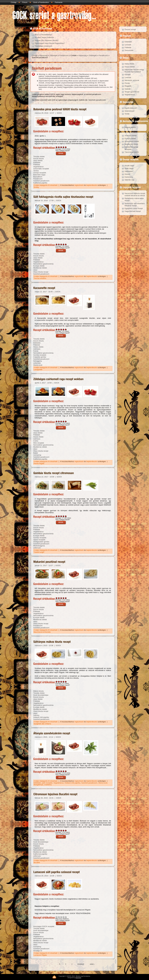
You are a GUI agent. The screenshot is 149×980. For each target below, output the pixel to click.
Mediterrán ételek (40, 268)
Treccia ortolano (40, 278)
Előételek (37, 163)
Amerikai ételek (131, 136)
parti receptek (47, 783)
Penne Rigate (39, 463)
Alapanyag (43, 55)
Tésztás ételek (39, 157)
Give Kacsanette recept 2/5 (59, 329)
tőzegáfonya (38, 785)
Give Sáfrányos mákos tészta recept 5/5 (66, 682)
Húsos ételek (38, 347)
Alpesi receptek (39, 540)
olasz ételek (38, 161)
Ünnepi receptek (40, 173)
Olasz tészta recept (41, 272)
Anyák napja (129, 166)
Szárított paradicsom (97, 100)
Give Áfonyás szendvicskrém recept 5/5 (66, 771)
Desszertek (129, 50)
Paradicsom (64, 55)
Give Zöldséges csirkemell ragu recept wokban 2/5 (59, 421)
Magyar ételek (130, 127)
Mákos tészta (38, 691)
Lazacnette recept (44, 320)
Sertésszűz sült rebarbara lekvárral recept (135, 205)
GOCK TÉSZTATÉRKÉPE (80, 913)
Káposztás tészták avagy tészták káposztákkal (134, 71)
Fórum (25, 2)
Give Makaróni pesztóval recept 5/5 (66, 598)
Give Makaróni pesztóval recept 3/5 (61, 598)
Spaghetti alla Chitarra (42, 724)
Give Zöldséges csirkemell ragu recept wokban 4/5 (64, 421)
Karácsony (129, 177)
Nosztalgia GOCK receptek (44, 926)
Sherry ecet (38, 365)
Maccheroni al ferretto (42, 632)
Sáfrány (36, 715)
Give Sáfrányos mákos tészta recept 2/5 (59, 682)
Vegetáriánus (38, 167)
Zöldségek (53, 55)
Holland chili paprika (41, 717)
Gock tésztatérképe (41, 695)
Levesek (128, 45)
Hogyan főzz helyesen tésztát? (47, 40)
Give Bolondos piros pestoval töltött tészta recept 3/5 (61, 147)
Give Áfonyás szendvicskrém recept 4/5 (64, 771)
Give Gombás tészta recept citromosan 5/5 (66, 516)
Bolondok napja (39, 175)
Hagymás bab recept (133, 211)
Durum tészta (38, 159)
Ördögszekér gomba (41, 542)
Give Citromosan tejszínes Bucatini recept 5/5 (66, 830)
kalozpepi (78, 978)
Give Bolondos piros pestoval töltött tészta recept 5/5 (66, 147)
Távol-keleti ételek (132, 152)
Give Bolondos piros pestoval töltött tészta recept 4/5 (64, 147)
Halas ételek (129, 64)
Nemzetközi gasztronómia (43, 264)
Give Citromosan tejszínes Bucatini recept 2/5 (59, 830)
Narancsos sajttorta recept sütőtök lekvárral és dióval (135, 194)
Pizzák (127, 83)
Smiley (36, 187)
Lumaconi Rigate (83, 910)
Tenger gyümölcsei (132, 92)
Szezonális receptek (41, 169)
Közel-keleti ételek (132, 141)
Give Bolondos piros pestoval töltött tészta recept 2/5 (59, 147)
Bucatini (37, 862)
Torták (127, 114)
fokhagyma (38, 361)
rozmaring (37, 455)
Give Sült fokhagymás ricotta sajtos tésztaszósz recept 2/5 (59, 244)
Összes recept (130, 30)
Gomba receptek (40, 355)
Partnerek (59, 2)
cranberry (48, 785)
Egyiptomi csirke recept (134, 208)
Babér (36, 453)
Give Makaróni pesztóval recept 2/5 (59, 598)
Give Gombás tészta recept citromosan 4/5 (64, 516)
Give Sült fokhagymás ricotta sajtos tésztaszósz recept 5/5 (66, 244)
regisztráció (79, 185)
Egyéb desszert (131, 108)
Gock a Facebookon (41, 2)
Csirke (36, 441)
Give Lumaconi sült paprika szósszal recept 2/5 (59, 917)
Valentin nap (129, 180)
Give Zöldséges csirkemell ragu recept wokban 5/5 (66, 421)
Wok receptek (39, 443)
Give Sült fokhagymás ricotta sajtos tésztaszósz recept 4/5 (64, 244)
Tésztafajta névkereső (43, 46)
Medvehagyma (39, 546)
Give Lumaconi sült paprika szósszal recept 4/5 (64, 917)
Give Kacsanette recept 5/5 (66, 329)
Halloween (129, 171)
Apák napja (129, 168)
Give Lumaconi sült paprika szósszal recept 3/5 (61, 917)
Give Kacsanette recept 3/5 (61, 329)
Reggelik (128, 86)
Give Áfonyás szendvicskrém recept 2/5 (59, 771)
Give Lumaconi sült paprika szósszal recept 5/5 (66, 917)
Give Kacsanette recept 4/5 (64, 329)
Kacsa (36, 351)
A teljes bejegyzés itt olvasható (46, 185)
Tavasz (36, 171)
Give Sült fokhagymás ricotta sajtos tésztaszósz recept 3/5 (61, 244)
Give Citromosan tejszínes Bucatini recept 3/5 (61, 830)
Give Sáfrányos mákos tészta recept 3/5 (61, 682)
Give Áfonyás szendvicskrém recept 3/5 (61, 771)
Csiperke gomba (40, 357)
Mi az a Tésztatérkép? (43, 35)
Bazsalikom (38, 177)
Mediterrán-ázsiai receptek (131, 148)
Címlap (14, 2)
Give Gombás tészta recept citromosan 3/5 (61, 516)
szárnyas (37, 349)
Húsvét (127, 174)
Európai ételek (39, 266)
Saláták (128, 89)
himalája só (38, 951)
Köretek (128, 75)
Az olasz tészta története (44, 37)
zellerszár (37, 363)
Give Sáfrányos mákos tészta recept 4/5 (64, 682)
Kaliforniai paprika (40, 183)
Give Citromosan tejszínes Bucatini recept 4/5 (64, 830)
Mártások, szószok (132, 80)
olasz (35, 270)
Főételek (37, 165)
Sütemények (129, 111)
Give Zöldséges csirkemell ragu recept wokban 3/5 (61, 421)
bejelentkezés (92, 185)
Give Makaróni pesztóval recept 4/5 (64, 598)
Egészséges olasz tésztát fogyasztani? (50, 43)
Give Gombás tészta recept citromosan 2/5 (59, 516)
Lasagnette (38, 369)
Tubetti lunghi (39, 552)
